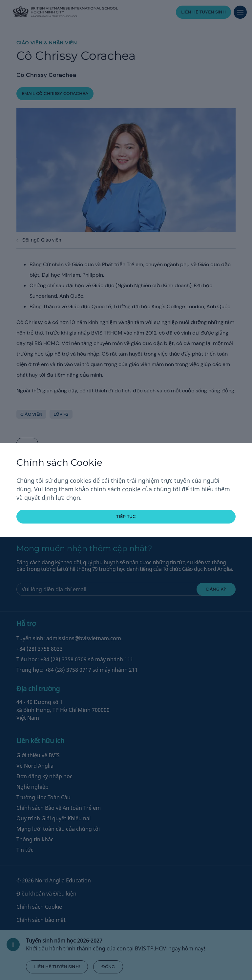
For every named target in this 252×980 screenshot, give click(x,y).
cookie (131, 489)
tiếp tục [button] (126, 516)
